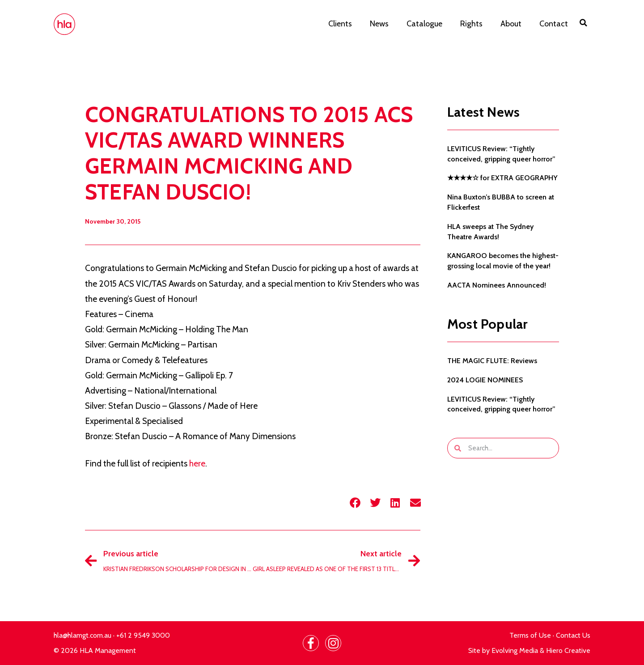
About (511, 24)
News (379, 24)
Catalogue (424, 24)
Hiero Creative (568, 650)
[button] (584, 23)
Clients (340, 24)
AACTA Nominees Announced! (497, 285)
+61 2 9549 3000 (143, 635)
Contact (554, 24)
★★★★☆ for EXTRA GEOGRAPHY (502, 178)
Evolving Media (515, 650)
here (197, 464)
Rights (471, 24)
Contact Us (573, 635)
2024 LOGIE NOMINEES (485, 380)
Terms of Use (530, 635)
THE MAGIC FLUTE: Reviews (492, 361)
